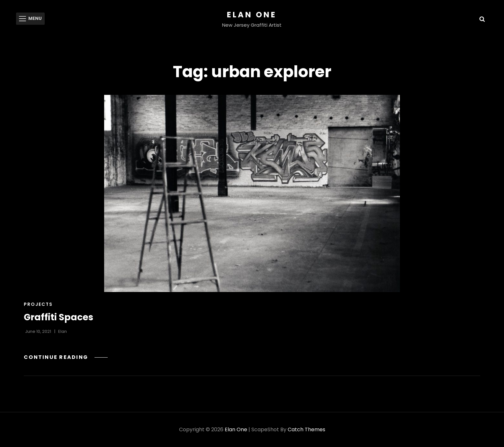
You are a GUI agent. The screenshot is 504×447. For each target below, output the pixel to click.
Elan (63, 331)
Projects (38, 304)
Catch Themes (306, 429)
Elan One (252, 15)
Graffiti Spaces (59, 317)
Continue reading (66, 357)
